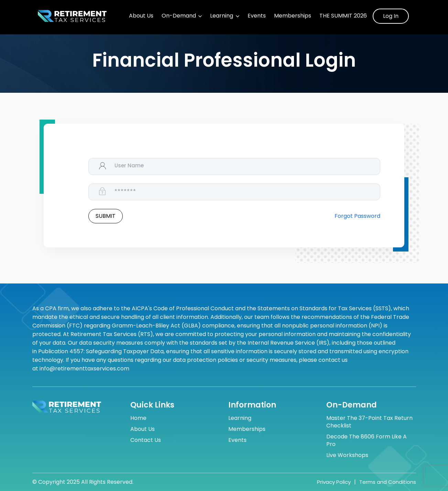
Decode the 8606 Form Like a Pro (367, 440)
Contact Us (146, 440)
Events (257, 16)
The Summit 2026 (343, 16)
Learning (222, 16)
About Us (141, 16)
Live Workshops (347, 455)
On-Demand (179, 16)
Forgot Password (357, 216)
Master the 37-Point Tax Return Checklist (369, 422)
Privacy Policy (334, 482)
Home (138, 418)
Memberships (293, 16)
